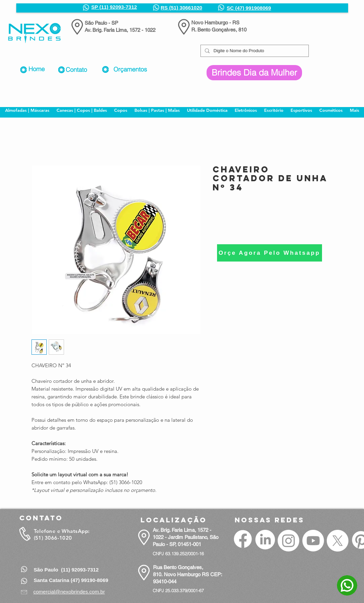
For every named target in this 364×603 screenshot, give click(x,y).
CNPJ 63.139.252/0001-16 (178, 554)
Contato (76, 70)
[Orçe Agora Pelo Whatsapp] (270, 253)
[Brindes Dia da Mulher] (254, 73)
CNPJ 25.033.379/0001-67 (178, 590)
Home (37, 69)
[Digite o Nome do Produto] (254, 51)
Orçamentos (130, 69)
